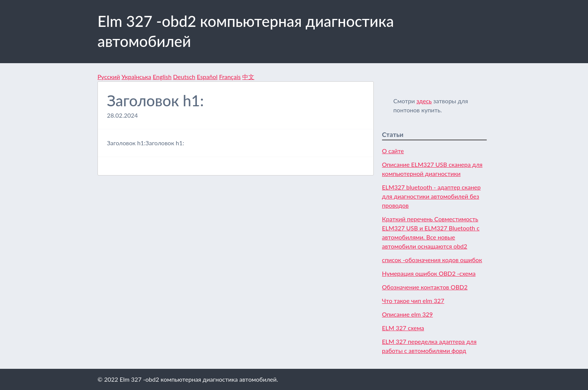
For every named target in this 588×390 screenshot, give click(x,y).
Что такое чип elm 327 (413, 301)
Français (230, 77)
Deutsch (184, 77)
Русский (109, 77)
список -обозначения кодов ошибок (432, 260)
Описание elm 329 (408, 314)
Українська (137, 77)
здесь (424, 101)
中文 (248, 77)
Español (207, 77)
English (162, 77)
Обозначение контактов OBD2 (425, 287)
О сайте (393, 151)
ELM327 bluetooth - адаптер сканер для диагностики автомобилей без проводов (431, 196)
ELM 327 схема (403, 328)
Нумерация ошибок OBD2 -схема (429, 273)
